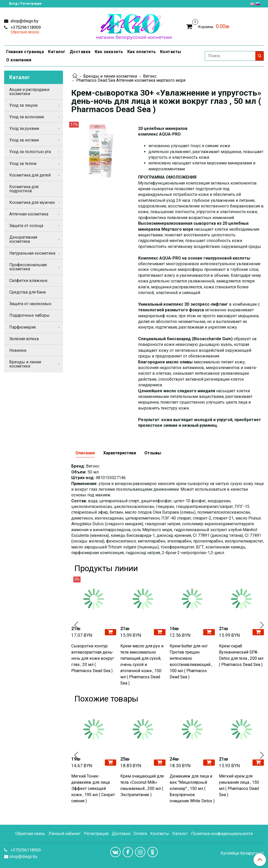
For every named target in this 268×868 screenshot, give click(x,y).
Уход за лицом (23, 105)
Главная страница (25, 52)
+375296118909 (25, 27)
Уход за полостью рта (30, 152)
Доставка (80, 52)
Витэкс (150, 76)
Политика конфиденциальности (222, 834)
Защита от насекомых (30, 304)
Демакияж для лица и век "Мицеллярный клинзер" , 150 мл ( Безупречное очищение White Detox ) (192, 788)
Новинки (18, 350)
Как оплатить (142, 52)
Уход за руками (24, 128)
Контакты (171, 52)
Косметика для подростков (24, 189)
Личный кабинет (65, 834)
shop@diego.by (24, 21)
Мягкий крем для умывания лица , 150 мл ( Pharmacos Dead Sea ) (239, 785)
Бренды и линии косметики (110, 76)
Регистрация (96, 834)
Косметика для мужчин (32, 202)
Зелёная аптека (24, 339)
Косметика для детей (30, 175)
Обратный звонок (25, 32)
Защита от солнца (26, 226)
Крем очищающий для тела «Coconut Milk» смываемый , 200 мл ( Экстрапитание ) (142, 785)
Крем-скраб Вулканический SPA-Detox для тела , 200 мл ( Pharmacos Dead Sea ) (241, 655)
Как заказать (109, 52)
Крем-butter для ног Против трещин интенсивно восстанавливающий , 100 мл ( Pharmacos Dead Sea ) (191, 661)
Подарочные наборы (29, 315)
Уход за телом (23, 164)
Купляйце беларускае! (242, 853)
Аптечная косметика (29, 214)
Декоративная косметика (23, 239)
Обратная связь (30, 834)
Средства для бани (27, 292)
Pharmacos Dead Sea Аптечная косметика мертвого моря (131, 80)
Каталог (57, 52)
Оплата (140, 834)
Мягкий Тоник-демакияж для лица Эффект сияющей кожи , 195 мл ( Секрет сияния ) (93, 788)
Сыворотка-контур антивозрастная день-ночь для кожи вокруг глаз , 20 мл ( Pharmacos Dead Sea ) (93, 658)
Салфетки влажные (28, 281)
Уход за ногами (24, 140)
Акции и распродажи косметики (29, 92)
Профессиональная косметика (28, 267)
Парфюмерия (22, 327)
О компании (19, 60)
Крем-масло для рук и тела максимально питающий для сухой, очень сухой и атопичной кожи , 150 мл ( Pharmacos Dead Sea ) (142, 665)
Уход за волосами (27, 117)
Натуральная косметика (32, 253)
